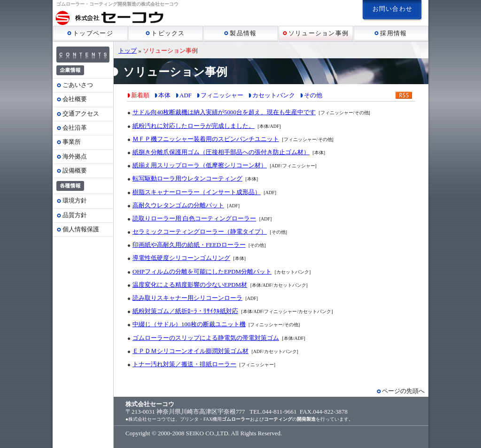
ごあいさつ (78, 85)
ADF (186, 95)
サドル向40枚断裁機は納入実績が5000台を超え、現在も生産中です (224, 112)
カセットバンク (274, 95)
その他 (313, 95)
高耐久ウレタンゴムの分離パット (178, 205)
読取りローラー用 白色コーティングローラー (194, 218)
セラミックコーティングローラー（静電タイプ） (200, 232)
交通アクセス (81, 114)
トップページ (90, 33)
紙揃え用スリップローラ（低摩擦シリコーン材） (200, 165)
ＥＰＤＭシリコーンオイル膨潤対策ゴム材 (190, 351)
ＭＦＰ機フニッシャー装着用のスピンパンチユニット (206, 139)
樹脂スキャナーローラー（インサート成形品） (197, 192)
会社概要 (75, 99)
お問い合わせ (393, 9)
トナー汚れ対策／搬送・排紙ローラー (184, 364)
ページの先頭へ (403, 391)
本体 (164, 95)
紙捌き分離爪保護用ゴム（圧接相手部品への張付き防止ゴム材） (221, 152)
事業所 (72, 142)
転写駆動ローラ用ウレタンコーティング (187, 178)
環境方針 (75, 200)
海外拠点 (75, 156)
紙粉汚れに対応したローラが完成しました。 (194, 126)
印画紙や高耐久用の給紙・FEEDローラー (189, 245)
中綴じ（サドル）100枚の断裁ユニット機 (189, 324)
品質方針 (75, 215)
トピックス (165, 33)
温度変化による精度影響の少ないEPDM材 (190, 285)
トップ (128, 51)
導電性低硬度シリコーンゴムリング (181, 258)
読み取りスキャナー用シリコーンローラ (187, 298)
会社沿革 (75, 128)
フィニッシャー (222, 95)
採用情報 (391, 33)
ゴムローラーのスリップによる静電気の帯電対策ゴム (206, 338)
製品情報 (240, 33)
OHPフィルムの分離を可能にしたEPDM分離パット (202, 271)
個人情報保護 (81, 229)
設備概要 (75, 170)
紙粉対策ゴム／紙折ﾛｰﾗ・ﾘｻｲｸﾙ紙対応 (185, 311)
